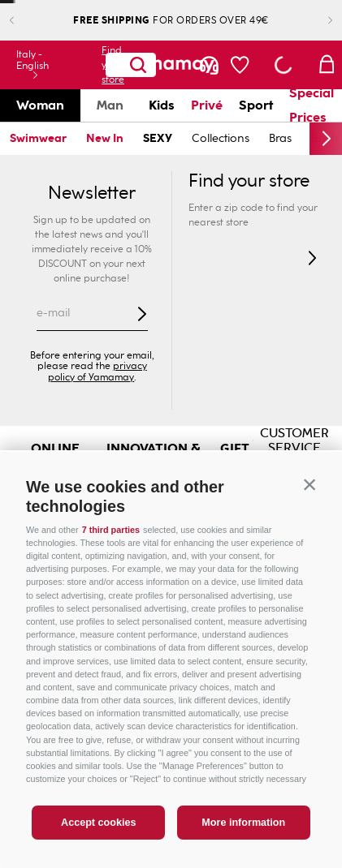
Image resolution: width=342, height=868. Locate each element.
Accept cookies (98, 823)
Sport (256, 105)
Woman (40, 105)
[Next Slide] (317, 21)
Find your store (104, 65)
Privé (207, 105)
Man (110, 105)
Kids (162, 105)
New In (105, 138)
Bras (280, 138)
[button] (310, 484)
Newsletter (92, 193)
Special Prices (312, 105)
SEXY (158, 138)
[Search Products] (138, 65)
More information (243, 823)
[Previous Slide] (25, 21)
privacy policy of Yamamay (97, 372)
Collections (221, 138)
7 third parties (111, 530)
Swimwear (38, 138)
